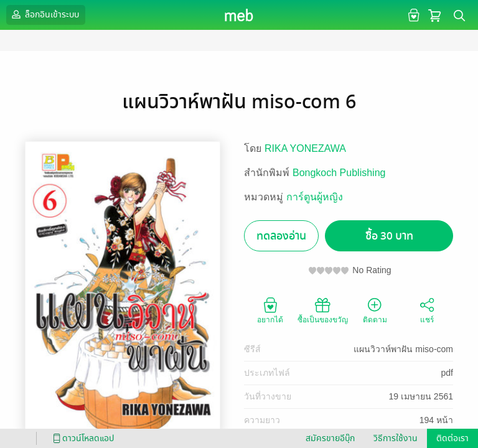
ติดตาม (375, 310)
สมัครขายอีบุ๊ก (330, 438)
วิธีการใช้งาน (396, 438)
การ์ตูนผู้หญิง (315, 197)
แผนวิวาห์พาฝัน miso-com (403, 349)
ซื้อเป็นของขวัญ (323, 310)
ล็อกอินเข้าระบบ (44, 14)
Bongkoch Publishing (339, 173)
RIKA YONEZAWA (305, 148)
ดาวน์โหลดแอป (82, 438)
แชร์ (427, 310)
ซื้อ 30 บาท (389, 236)
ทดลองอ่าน (281, 236)
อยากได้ (270, 310)
